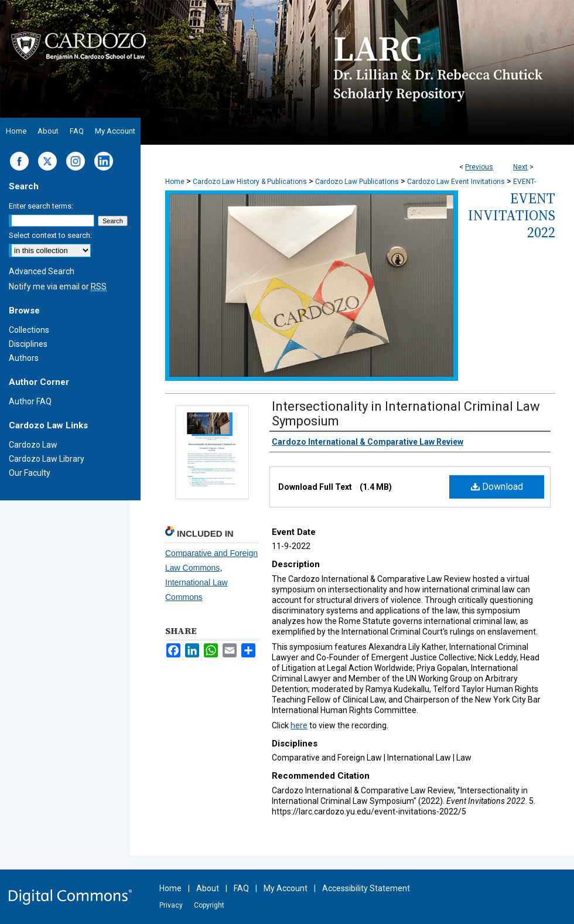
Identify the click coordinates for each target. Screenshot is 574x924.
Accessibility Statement (366, 888)
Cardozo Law (33, 445)
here (299, 725)
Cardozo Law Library (47, 459)
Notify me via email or (58, 287)
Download (497, 487)
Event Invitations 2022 (512, 215)
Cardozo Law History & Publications (250, 182)
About (208, 888)
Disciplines (28, 344)
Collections (29, 330)
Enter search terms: (41, 206)
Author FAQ (30, 401)
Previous (479, 167)
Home (175, 182)
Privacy (171, 905)
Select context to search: (50, 235)
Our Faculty (30, 473)
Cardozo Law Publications (357, 182)
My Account (286, 888)
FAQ (241, 888)
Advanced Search (42, 271)
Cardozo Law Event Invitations (456, 182)
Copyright (209, 905)
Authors (24, 358)
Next (520, 167)
